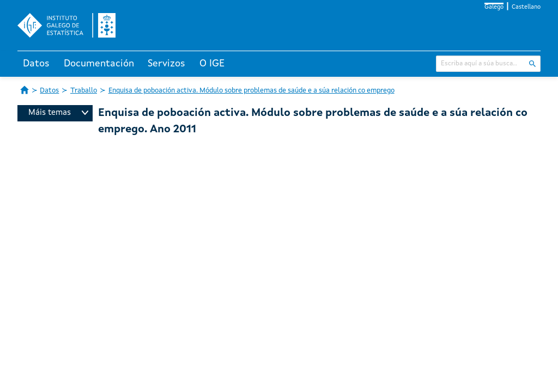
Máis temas (58, 113)
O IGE (212, 64)
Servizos (166, 64)
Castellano (526, 7)
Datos (36, 64)
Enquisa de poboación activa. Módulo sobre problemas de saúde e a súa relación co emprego (251, 91)
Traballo (84, 91)
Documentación (99, 64)
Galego (494, 7)
